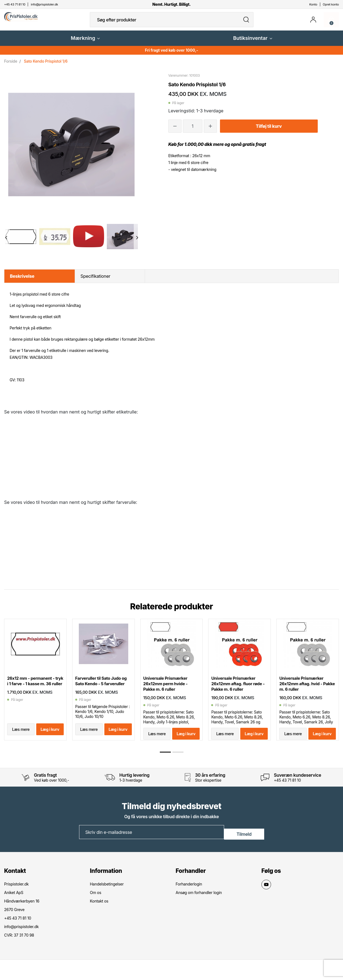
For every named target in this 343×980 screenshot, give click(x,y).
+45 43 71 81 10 (287, 791)
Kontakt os (99, 910)
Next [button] (137, 242)
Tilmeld (244, 842)
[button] (165, 763)
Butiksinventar (253, 42)
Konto (313, 4)
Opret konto (331, 4)
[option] (21, 241)
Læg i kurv (50, 742)
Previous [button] (6, 242)
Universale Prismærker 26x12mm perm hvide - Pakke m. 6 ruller (169, 691)
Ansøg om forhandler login (199, 902)
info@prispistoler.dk (21, 936)
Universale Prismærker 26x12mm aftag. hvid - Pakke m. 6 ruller (304, 691)
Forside (11, 66)
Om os (95, 902)
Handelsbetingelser (107, 893)
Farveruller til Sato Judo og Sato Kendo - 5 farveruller (101, 691)
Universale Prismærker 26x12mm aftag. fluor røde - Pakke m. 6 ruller (236, 691)
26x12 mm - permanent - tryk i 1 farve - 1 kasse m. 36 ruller (34, 691)
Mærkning (85, 42)
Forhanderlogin (189, 893)
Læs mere (21, 742)
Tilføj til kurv (269, 131)
